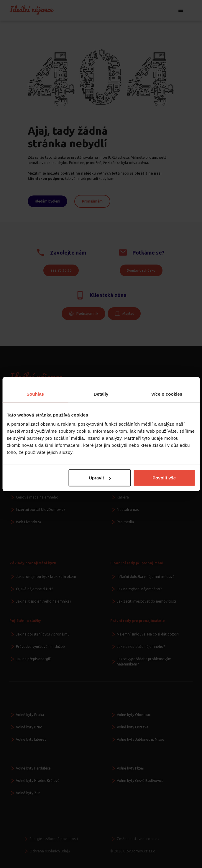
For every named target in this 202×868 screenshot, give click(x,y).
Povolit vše (164, 478)
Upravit (100, 478)
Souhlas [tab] (35, 394)
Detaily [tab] (101, 394)
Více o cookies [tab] (167, 394)
